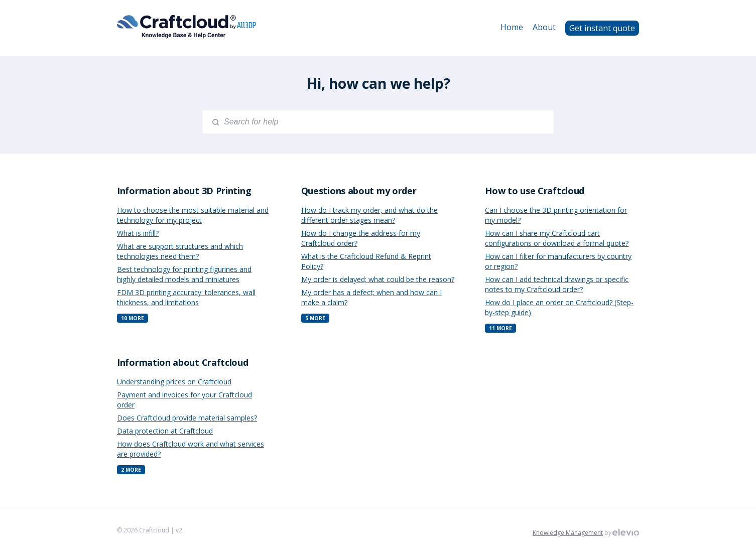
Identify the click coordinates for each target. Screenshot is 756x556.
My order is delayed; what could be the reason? (378, 279)
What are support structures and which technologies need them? (180, 251)
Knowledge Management (568, 533)
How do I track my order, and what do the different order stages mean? (369, 215)
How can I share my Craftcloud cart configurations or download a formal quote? (557, 238)
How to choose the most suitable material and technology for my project (193, 215)
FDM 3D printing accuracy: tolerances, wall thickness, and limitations (186, 297)
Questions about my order (359, 191)
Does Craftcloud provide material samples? (187, 418)
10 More (133, 318)
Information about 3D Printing (184, 191)
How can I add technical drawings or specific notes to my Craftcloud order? (557, 284)
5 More (315, 318)
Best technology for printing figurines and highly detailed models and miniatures (184, 274)
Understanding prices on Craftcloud (174, 382)
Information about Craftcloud (183, 362)
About (544, 27)
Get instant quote (602, 28)
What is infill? (138, 233)
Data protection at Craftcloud (165, 431)
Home (512, 27)
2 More (131, 470)
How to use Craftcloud (535, 191)
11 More (500, 328)
